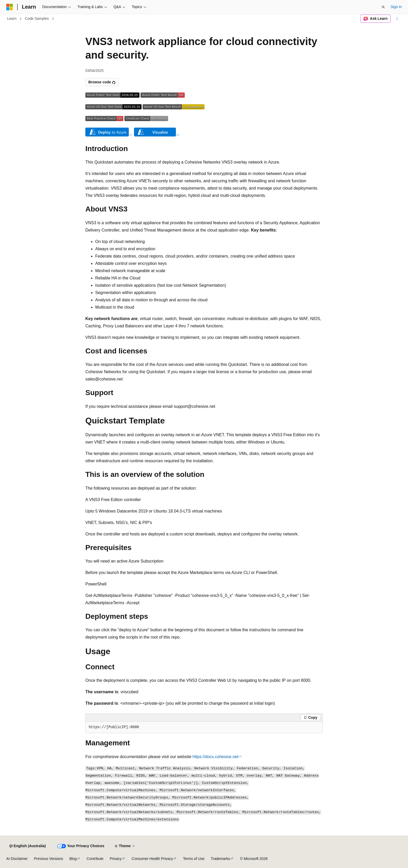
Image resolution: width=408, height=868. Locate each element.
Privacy (116, 859)
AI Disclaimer (17, 859)
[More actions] (397, 19)
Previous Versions (48, 859)
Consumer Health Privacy (152, 859)
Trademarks (220, 859)
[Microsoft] (10, 7)
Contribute (95, 859)
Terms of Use (194, 859)
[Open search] (383, 7)
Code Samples (37, 18)
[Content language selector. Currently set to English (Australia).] (28, 846)
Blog (73, 859)
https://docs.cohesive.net (215, 757)
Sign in (396, 7)
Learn (12, 18)
